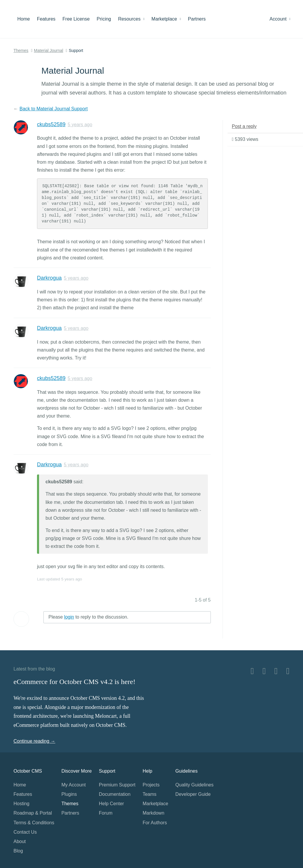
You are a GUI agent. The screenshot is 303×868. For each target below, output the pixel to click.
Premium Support (117, 785)
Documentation (115, 794)
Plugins (69, 794)
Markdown (154, 813)
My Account (74, 785)
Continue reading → (34, 741)
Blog (18, 851)
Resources (131, 19)
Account (280, 19)
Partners (197, 19)
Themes (21, 50)
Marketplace (166, 19)
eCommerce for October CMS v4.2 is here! (74, 682)
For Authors (155, 823)
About (20, 841)
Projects (151, 785)
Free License (76, 19)
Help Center (111, 804)
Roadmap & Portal (33, 813)
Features (46, 19)
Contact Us (25, 832)
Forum (106, 813)
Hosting (21, 804)
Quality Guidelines (194, 785)
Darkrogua (49, 278)
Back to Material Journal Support (53, 109)
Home (24, 19)
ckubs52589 (51, 124)
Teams (150, 794)
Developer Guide (193, 794)
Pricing (104, 19)
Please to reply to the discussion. (88, 617)
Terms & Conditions (34, 823)
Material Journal (49, 50)
